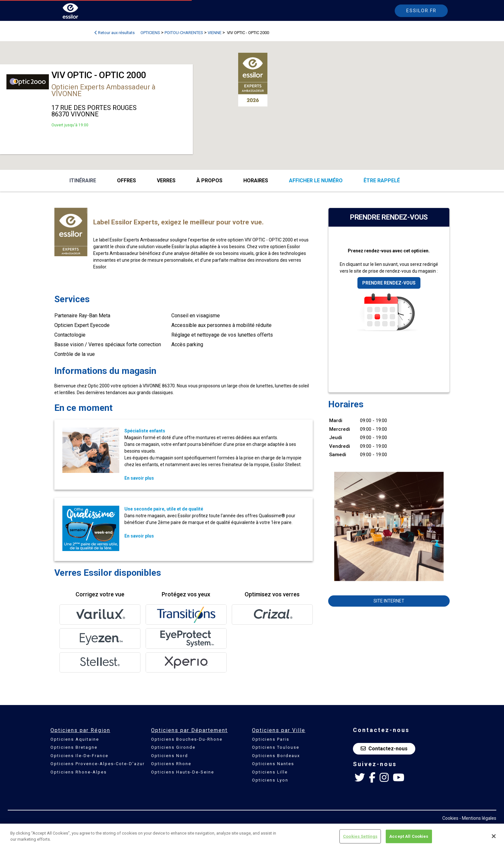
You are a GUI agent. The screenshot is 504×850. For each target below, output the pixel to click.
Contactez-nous (384, 749)
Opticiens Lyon (270, 780)
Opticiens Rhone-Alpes (79, 772)
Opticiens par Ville (279, 730)
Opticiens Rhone (171, 764)
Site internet (389, 601)
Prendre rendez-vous (389, 283)
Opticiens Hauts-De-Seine (183, 772)
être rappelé (382, 181)
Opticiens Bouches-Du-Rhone (187, 739)
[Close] (494, 836)
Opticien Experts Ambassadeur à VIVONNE (104, 90)
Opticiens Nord (170, 756)
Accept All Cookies (409, 836)
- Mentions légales (478, 818)
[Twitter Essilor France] (360, 778)
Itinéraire (83, 181)
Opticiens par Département (189, 730)
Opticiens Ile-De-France (79, 756)
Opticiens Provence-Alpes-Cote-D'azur (98, 764)
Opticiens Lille (270, 772)
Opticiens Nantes (273, 764)
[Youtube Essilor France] (399, 778)
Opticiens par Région (80, 730)
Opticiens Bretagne (74, 747)
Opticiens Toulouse (276, 747)
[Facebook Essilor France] (372, 778)
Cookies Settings (360, 836)
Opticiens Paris (271, 739)
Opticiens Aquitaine (75, 739)
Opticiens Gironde (173, 747)
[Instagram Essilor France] (384, 778)
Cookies (450, 818)
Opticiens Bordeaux (276, 756)
